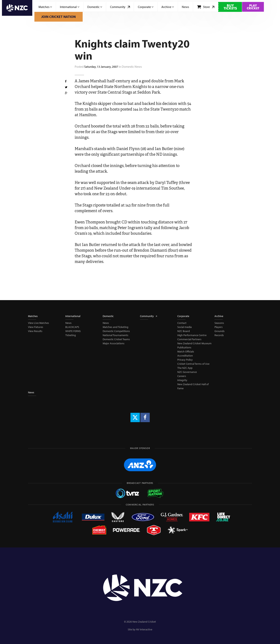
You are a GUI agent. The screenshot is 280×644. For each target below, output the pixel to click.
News (185, 7)
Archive (168, 7)
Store (206, 7)
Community (120, 7)
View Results (35, 331)
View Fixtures (36, 327)
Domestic (95, 7)
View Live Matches (38, 323)
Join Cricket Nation (58, 17)
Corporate (146, 7)
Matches (45, 7)
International (70, 7)
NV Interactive (144, 629)
